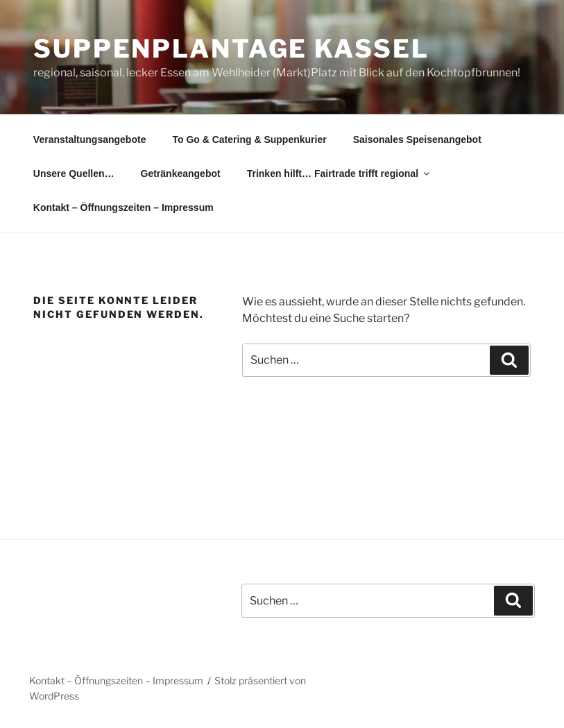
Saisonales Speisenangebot (417, 139)
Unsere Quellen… (74, 173)
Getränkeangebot (181, 173)
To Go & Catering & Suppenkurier (249, 139)
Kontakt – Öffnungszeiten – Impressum (123, 208)
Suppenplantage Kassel (231, 49)
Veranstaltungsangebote (90, 139)
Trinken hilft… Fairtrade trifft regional (339, 173)
